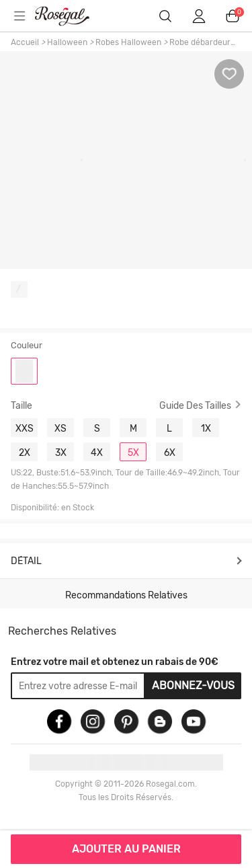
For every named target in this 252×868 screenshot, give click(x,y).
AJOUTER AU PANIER (126, 849)
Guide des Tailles (195, 405)
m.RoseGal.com (71, 16)
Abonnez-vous (193, 685)
